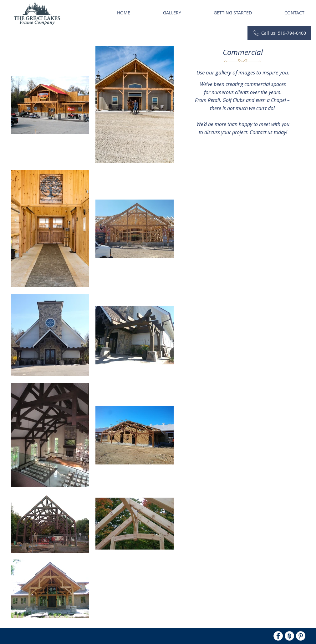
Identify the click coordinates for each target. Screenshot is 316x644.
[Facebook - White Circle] (278, 636)
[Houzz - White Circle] (289, 636)
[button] (172, 13)
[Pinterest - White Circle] (301, 636)
